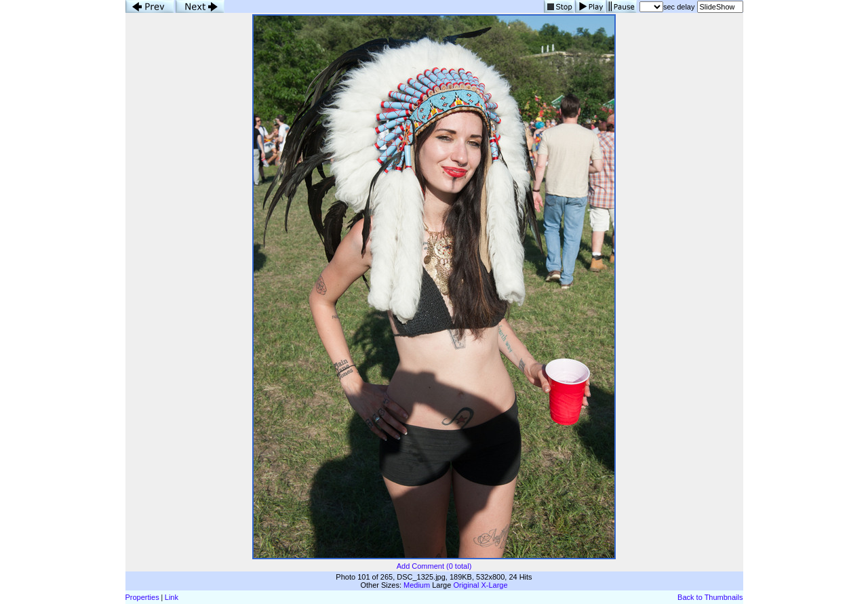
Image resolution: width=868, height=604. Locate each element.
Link (172, 597)
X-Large (494, 585)
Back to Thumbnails (710, 597)
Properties (142, 597)
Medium (417, 585)
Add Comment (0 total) (434, 566)
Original (466, 585)
